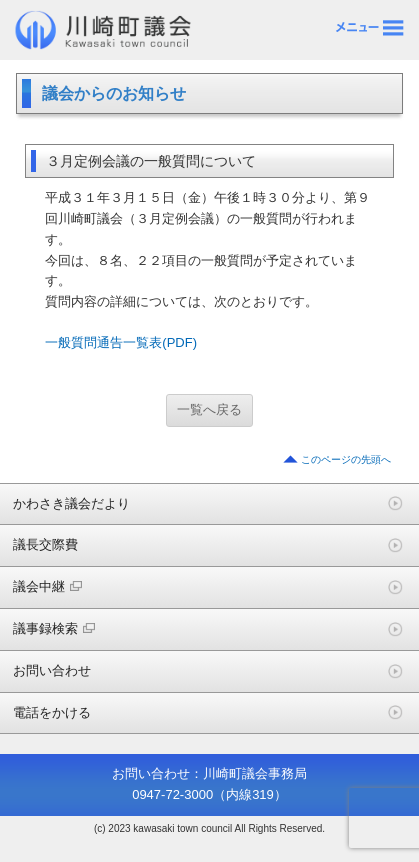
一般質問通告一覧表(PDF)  (127, 342)
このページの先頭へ (346, 459)
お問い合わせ (52, 670)
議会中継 (47, 586)
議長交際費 (45, 544)
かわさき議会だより (71, 503)
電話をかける (52, 712)
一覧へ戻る (209, 409)
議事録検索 (54, 628)
